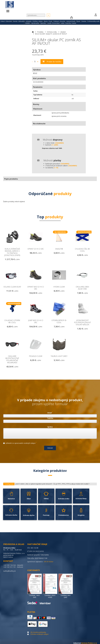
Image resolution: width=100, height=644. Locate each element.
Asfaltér (28, 23)
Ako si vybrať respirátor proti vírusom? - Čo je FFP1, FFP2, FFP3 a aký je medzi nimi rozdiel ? (58, 484)
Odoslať (50, 448)
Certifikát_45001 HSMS (50, 596)
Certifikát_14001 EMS (35, 596)
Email (50, 413)
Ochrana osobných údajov (39, 634)
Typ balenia (38, 95)
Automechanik (71, 21)
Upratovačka (35, 23)
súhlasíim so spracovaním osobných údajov (20, 443)
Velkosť (36, 98)
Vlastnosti (37, 115)
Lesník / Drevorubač (54, 23)
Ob (32, 632)
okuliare (63, 32)
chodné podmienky (39, 632)
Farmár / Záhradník (19, 21)
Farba (35, 91)
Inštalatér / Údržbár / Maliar (34, 21)
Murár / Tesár (48, 21)
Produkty (40, 32)
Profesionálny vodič (93, 21)
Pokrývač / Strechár (59, 21)
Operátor (43, 23)
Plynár (78, 21)
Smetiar (84, 21)
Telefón (50, 418)
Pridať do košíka (52, 62)
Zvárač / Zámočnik (6, 21)
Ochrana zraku (52, 32)
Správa (50, 427)
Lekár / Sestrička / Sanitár (69, 23)
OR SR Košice (49, 562)
